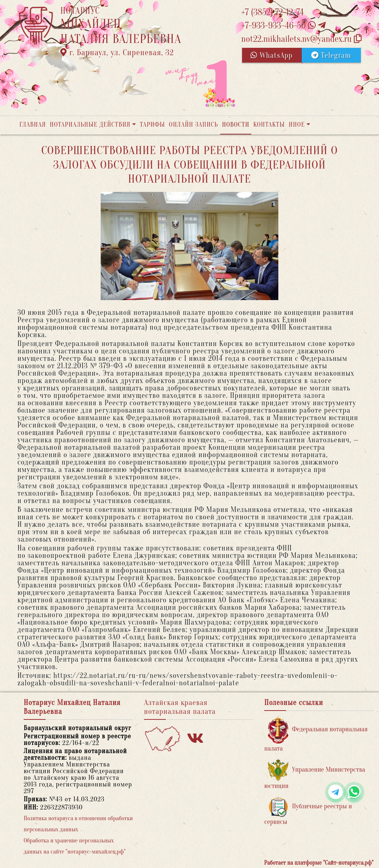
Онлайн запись (193, 125)
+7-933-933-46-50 (284, 26)
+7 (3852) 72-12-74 (273, 12)
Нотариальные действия (90, 125)
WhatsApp (272, 55)
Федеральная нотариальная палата (316, 734)
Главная (33, 125)
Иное (297, 125)
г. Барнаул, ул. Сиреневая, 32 (117, 53)
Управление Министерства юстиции (315, 774)
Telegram (331, 55)
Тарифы (152, 125)
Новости (236, 125)
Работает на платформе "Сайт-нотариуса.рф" (319, 863)
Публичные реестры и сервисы (308, 811)
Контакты (269, 125)
